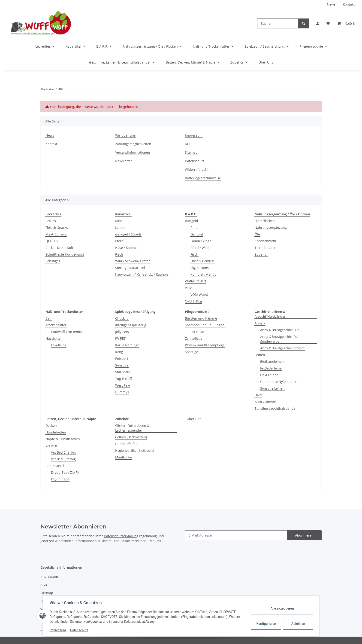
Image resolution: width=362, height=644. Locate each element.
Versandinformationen (133, 152)
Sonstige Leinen (272, 388)
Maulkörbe (124, 457)
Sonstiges (53, 261)
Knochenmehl (265, 241)
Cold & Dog (193, 301)
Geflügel (197, 234)
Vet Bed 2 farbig (63, 452)
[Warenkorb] (346, 23)
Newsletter (124, 161)
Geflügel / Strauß (128, 234)
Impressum (194, 135)
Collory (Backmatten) (131, 437)
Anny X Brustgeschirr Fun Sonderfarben (280, 339)
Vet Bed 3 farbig (63, 459)
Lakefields (59, 345)
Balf (48, 318)
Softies (51, 221)
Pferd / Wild (200, 248)
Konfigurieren (266, 624)
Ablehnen (298, 624)
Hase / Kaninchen (129, 248)
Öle (257, 234)
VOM (189, 288)
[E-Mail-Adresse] (236, 535)
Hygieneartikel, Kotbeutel (135, 450)
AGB (188, 144)
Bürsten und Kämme (201, 318)
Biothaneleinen (272, 362)
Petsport (122, 359)
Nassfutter (54, 338)
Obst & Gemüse (203, 261)
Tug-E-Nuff (124, 379)
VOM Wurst (199, 295)
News (331, 4)
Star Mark (123, 372)
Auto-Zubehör (265, 402)
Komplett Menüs (203, 274)
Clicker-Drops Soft (59, 248)
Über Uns (194, 419)
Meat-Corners (56, 234)
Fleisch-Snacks (57, 227)
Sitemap (191, 152)
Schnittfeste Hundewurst (65, 254)
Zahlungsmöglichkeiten (133, 144)
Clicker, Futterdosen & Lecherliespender (132, 428)
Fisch (119, 254)
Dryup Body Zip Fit (65, 472)
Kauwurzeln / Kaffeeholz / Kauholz (142, 274)
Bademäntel (55, 466)
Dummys (122, 392)
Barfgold (192, 221)
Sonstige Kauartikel (130, 268)
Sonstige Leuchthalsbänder (276, 408)
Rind (119, 221)
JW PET (120, 338)
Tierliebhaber (265, 248)
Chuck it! (122, 318)
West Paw (123, 385)
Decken (51, 426)
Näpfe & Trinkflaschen (63, 439)
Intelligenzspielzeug (131, 325)
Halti (258, 395)
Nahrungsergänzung (271, 227)
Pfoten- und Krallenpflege (205, 345)
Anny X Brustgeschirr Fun (280, 330)
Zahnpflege (194, 338)
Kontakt (349, 4)
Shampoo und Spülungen (205, 325)
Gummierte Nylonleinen (279, 382)
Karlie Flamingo (127, 345)
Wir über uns (125, 135)
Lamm (120, 227)
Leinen (260, 355)
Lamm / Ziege (201, 241)
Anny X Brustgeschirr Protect (282, 348)
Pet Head (197, 332)
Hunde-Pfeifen (126, 444)
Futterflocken (265, 221)
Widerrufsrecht (197, 169)
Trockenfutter (56, 325)
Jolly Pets (122, 332)
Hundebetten (56, 432)
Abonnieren (304, 535)
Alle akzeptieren (282, 608)
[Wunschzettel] (328, 23)
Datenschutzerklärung (121, 536)
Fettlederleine (271, 368)
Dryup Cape (60, 479)
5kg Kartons (200, 268)
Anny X (260, 323)
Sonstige (122, 365)
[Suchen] (278, 23)
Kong (119, 352)
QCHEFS (52, 241)
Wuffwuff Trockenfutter (69, 332)
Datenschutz (195, 161)
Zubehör (261, 254)
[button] (318, 23)
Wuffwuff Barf (196, 281)
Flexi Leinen (269, 375)
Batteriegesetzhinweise (203, 178)
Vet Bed (51, 446)
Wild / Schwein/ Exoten (133, 261)
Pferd (119, 241)
